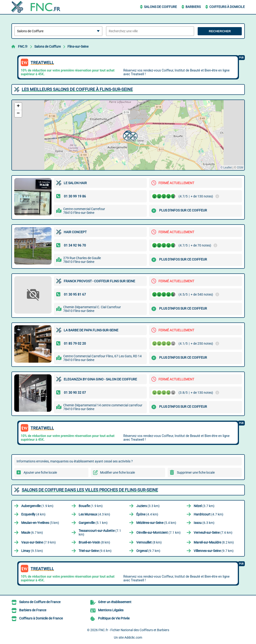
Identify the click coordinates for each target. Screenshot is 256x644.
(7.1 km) (100, 533)
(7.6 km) (213, 533)
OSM (240, 168)
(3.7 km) (204, 506)
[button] (133, 136)
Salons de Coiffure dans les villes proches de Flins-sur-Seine (90, 490)
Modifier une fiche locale (117, 472)
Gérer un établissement (115, 602)
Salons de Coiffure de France (40, 602)
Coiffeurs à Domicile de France (41, 618)
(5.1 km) (93, 523)
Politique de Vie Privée (114, 618)
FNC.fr (23, 47)
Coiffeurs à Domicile (227, 7)
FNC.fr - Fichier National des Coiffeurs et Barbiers (134, 630)
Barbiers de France (33, 610)
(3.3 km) (148, 506)
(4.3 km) (94, 514)
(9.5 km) (32, 551)
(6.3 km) (204, 523)
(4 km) (33, 514)
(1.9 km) (37, 506)
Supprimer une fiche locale (196, 472)
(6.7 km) (32, 533)
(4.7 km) (209, 514)
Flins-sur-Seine (78, 47)
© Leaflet (226, 168)
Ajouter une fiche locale (40, 472)
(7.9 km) (39, 542)
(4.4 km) (147, 514)
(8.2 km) (214, 542)
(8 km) (94, 542)
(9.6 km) (95, 551)
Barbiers (193, 7)
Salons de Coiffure (160, 7)
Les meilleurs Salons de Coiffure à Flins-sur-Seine (77, 89)
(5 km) (40, 523)
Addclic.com (133, 637)
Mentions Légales (111, 610)
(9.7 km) (148, 551)
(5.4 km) (156, 523)
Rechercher (220, 31)
